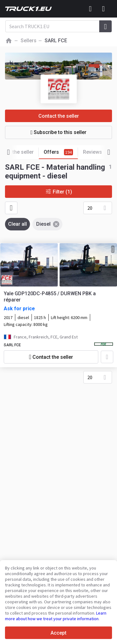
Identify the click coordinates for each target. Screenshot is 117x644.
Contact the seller (59, 116)
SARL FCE (12, 345)
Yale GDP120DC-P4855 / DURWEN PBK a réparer (50, 297)
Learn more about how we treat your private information (56, 616)
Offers (61, 152)
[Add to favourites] (107, 357)
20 (90, 208)
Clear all (17, 224)
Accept (58, 633)
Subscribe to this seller (59, 132)
